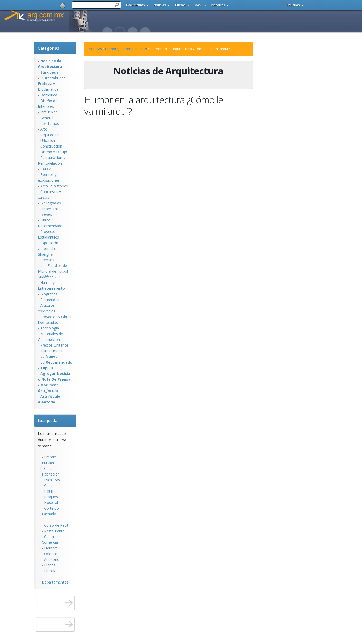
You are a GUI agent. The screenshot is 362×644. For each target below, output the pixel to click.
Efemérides (50, 300)
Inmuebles (49, 112)
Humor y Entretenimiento (126, 49)
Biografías (49, 294)
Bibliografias (51, 203)
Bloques (51, 497)
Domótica (49, 95)
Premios (47, 260)
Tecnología (50, 328)
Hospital (51, 503)
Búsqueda (48, 420)
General (47, 118)
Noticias (160, 5)
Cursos (180, 5)
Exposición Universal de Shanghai (48, 248)
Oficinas (51, 554)
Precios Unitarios (54, 345)
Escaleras (52, 480)
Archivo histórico (54, 186)
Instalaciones (51, 351)
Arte (44, 129)
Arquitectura (50, 135)
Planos (50, 565)
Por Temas (50, 123)
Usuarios (293, 5)
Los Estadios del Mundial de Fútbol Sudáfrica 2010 (53, 271)
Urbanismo (49, 140)
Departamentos (55, 582)
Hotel (49, 491)
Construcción (51, 146)
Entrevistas (49, 209)
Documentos (135, 5)
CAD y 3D (48, 169)
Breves (46, 214)
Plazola (50, 571)
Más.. (199, 5)
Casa (48, 485)
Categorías (49, 48)
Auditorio (52, 559)
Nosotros (218, 5)
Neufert (51, 548)
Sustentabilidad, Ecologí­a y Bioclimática (52, 84)
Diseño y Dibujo (54, 152)
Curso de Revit (56, 525)
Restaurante (54, 531)
